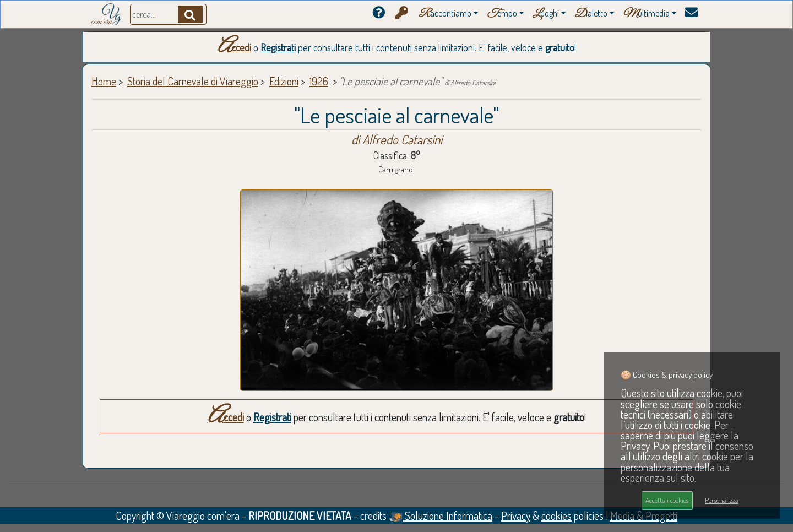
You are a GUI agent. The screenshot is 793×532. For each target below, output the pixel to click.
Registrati (278, 47)
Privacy (516, 515)
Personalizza (722, 500)
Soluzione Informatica (441, 515)
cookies (556, 515)
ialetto (591, 14)
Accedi (234, 47)
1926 (319, 81)
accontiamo (445, 14)
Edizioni (284, 81)
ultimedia (646, 14)
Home (104, 81)
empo (502, 14)
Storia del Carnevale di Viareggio (193, 81)
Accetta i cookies (667, 500)
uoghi (546, 14)
